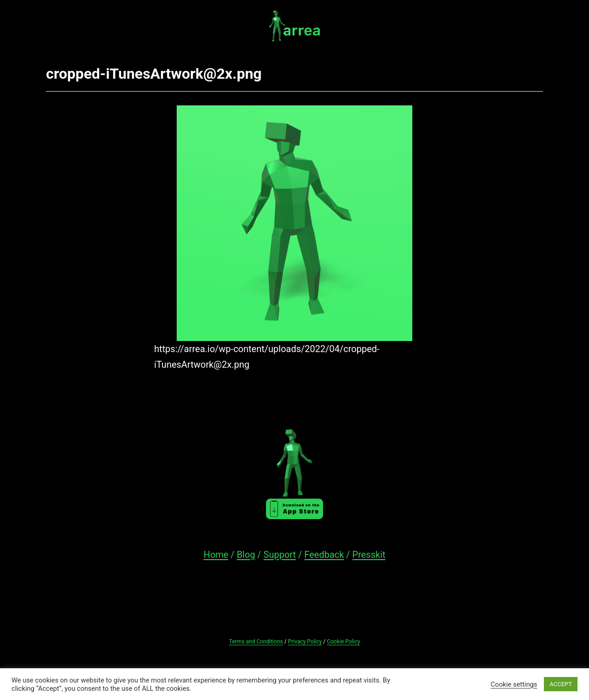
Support (280, 555)
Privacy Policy (305, 642)
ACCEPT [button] (561, 684)
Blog (246, 555)
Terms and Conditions (256, 642)
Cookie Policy (343, 642)
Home (216, 555)
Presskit (369, 555)
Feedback (324, 555)
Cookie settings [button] (514, 684)
